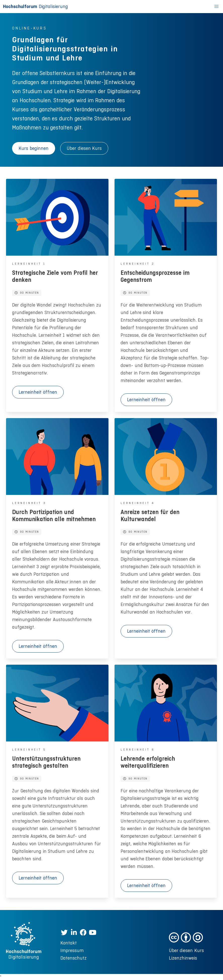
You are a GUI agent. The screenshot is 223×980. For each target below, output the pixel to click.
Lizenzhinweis (183, 958)
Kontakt (69, 943)
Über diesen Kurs (84, 148)
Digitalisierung (35, 7)
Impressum (72, 950)
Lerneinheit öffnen (38, 392)
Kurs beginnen (34, 148)
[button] (216, 7)
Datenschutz (73, 958)
